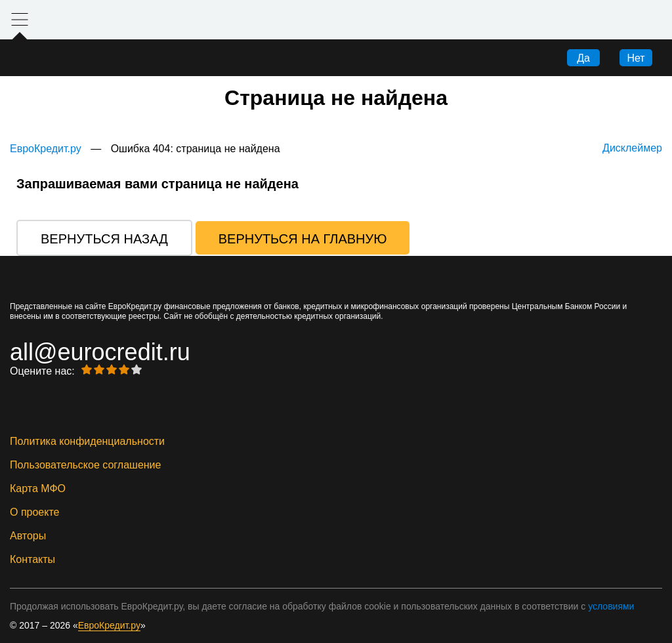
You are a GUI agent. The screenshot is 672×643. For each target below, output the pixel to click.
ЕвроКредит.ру (46, 149)
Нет (636, 58)
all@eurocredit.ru (100, 352)
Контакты (32, 560)
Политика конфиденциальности (87, 442)
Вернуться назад (104, 239)
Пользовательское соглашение (85, 465)
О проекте (34, 512)
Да (583, 58)
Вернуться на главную (303, 239)
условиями (611, 606)
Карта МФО (38, 489)
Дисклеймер (632, 148)
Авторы (28, 536)
